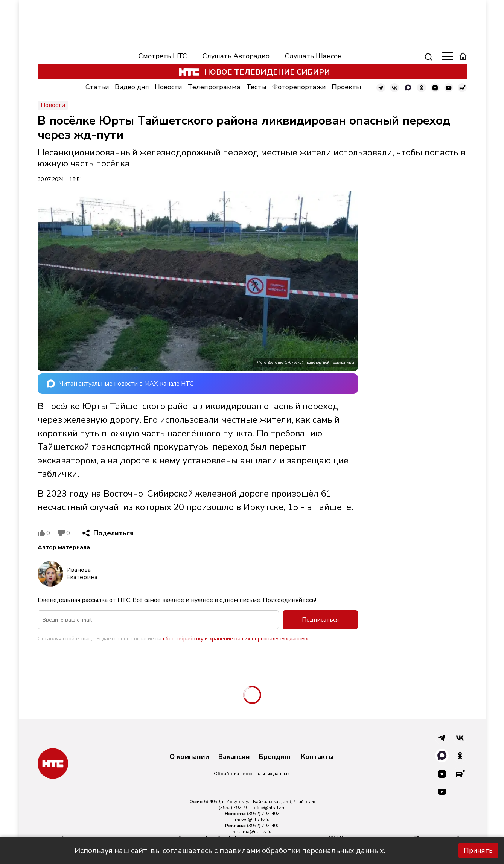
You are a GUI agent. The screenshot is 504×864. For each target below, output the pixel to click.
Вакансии (234, 757)
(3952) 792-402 (263, 814)
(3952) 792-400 (263, 826)
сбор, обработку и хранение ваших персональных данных (235, 639)
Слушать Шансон (313, 56)
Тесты (256, 87)
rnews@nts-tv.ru (252, 820)
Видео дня (132, 87)
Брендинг (275, 757)
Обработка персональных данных (252, 774)
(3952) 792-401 (235, 808)
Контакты (317, 757)
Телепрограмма (214, 87)
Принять (478, 850)
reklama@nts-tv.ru (252, 832)
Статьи (97, 87)
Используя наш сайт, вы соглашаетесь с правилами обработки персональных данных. (230, 851)
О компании (189, 757)
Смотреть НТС (163, 56)
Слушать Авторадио (236, 56)
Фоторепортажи (299, 87)
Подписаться (320, 620)
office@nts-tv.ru (269, 808)
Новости (168, 87)
